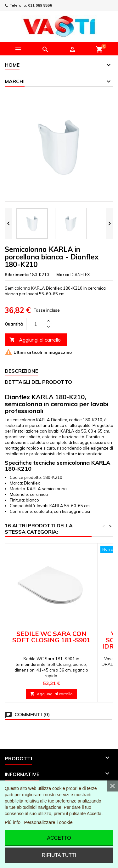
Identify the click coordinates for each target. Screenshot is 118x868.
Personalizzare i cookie (48, 822)
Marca (63, 275)
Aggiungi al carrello (35, 340)
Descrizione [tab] (21, 371)
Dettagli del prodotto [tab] (38, 382)
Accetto (59, 838)
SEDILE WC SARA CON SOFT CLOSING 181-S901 (51, 637)
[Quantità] (36, 324)
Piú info (13, 822)
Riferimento (17, 275)
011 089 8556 (40, 5)
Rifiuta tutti (59, 855)
